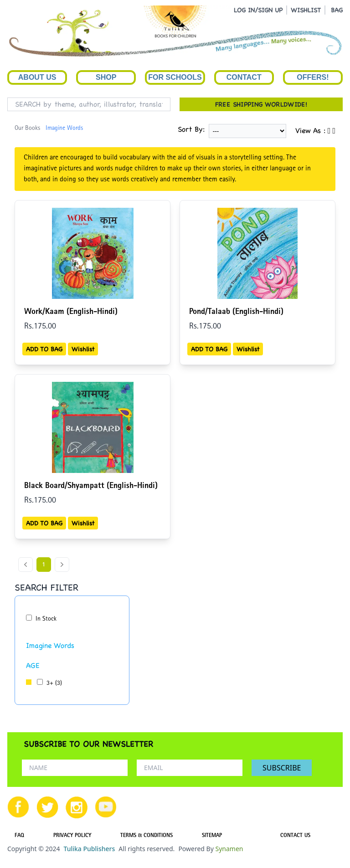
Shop (106, 77)
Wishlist (83, 349)
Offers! (313, 77)
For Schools (175, 77)
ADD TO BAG (44, 349)
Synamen (229, 849)
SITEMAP (212, 836)
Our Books (27, 128)
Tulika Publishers (89, 849)
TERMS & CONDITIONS (147, 836)
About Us (37, 77)
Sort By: (191, 129)
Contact (244, 77)
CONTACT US (295, 836)
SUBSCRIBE (282, 768)
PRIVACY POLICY (72, 836)
